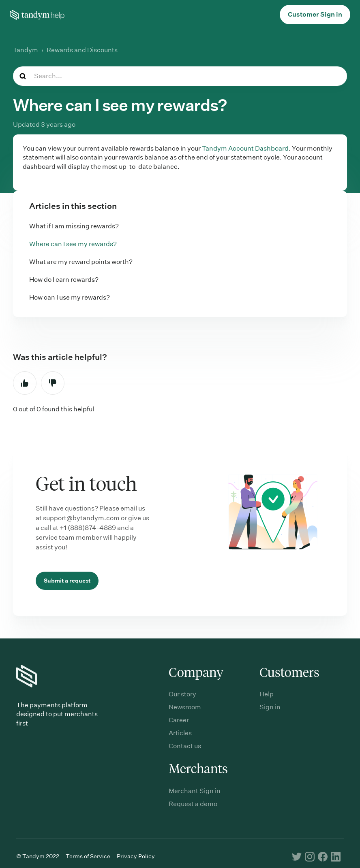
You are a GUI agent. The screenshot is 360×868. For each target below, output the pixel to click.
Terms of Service (88, 856)
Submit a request (67, 581)
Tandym (26, 50)
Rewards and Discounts (82, 50)
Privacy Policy (136, 856)
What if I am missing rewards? (74, 226)
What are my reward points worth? (81, 262)
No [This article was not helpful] (53, 383)
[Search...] (180, 76)
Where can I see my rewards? (73, 244)
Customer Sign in (315, 14)
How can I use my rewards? (70, 297)
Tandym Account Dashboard (245, 148)
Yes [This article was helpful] (25, 383)
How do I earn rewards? (64, 280)
